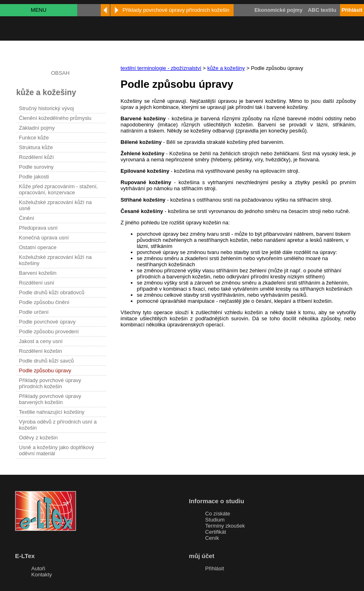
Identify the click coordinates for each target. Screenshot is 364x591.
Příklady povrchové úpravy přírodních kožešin (50, 383)
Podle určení (34, 312)
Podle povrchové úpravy (47, 322)
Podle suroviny (36, 167)
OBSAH (61, 73)
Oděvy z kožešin (38, 438)
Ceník (212, 538)
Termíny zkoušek (225, 526)
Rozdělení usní (37, 283)
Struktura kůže (36, 147)
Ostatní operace (38, 247)
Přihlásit (214, 568)
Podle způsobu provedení (49, 331)
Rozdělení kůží (37, 157)
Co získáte (218, 514)
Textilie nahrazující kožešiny (52, 412)
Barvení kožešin (38, 273)
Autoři (38, 568)
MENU (39, 10)
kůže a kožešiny (226, 68)
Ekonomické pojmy (278, 10)
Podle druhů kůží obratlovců (52, 292)
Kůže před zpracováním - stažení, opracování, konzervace (58, 189)
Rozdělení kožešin (41, 351)
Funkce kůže (34, 138)
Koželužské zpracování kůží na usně (55, 205)
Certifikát (216, 532)
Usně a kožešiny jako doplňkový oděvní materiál (57, 450)
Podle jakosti (34, 177)
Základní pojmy (37, 128)
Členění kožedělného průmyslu (55, 118)
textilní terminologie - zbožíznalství (161, 68)
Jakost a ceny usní (41, 341)
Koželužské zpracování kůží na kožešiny (55, 260)
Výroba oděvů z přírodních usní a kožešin (58, 425)
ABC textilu (322, 10)
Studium (215, 520)
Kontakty (42, 575)
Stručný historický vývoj (47, 108)
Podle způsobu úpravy (45, 370)
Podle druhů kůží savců (47, 361)
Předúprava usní (38, 228)
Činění (27, 218)
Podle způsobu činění (44, 302)
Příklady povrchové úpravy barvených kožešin (50, 399)
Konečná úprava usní (44, 238)
